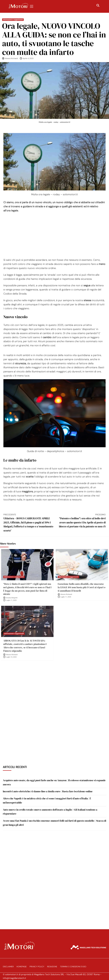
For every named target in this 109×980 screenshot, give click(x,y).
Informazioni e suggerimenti (13, 20)
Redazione (52, 967)
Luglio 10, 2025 (11, 657)
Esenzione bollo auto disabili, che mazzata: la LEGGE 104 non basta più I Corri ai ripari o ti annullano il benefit (82, 587)
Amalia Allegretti (12, 598)
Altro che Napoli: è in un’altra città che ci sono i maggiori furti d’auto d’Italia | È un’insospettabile (47, 800)
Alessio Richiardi (11, 58)
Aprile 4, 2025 (28, 58)
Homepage (22, 967)
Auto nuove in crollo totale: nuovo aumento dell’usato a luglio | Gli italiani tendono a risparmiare (50, 812)
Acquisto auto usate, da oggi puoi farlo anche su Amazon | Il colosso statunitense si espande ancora (54, 782)
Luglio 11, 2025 (11, 600)
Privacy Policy (37, 967)
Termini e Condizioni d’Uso (73, 967)
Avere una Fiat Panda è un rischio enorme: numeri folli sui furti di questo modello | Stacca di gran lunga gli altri (54, 823)
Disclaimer (8, 967)
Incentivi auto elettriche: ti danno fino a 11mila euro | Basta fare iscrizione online (48, 791)
